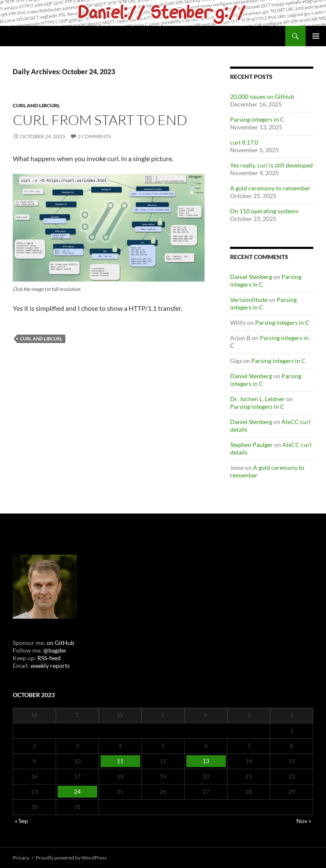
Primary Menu (316, 36)
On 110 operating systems (264, 211)
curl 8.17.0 (244, 142)
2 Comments (94, 136)
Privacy (21, 858)
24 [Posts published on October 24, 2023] (77, 791)
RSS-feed (49, 658)
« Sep (21, 821)
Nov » (304, 821)
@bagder (55, 650)
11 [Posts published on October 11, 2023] (120, 761)
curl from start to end (100, 120)
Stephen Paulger (252, 445)
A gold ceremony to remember (270, 188)
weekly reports (50, 666)
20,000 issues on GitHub (262, 96)
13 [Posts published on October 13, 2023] (206, 761)
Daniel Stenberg (251, 277)
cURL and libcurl (36, 105)
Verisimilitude (249, 300)
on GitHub (60, 643)
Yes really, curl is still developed (271, 165)
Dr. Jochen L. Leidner (257, 399)
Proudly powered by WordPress (71, 858)
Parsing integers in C (257, 119)
